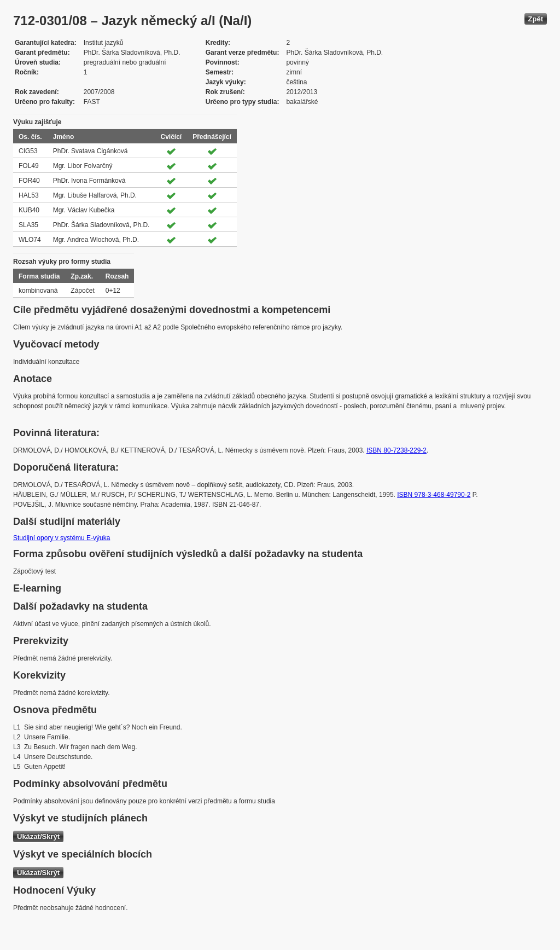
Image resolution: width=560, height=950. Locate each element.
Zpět (536, 19)
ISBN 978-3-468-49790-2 (434, 495)
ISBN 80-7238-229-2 (396, 450)
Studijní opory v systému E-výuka (62, 538)
